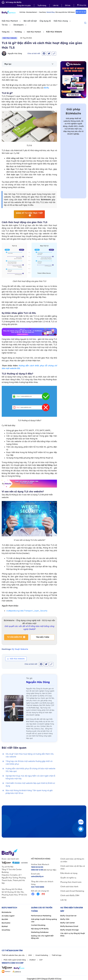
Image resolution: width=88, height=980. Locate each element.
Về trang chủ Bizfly (12, 2)
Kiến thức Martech (10, 21)
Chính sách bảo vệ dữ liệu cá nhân (73, 867)
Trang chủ (6, 32)
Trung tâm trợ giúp (24, 5)
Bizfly (46, 88)
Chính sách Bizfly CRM (70, 895)
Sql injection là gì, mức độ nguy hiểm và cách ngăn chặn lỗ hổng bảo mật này (30, 777)
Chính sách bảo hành (69, 887)
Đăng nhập (82, 5)
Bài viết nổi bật (30, 21)
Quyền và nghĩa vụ (68, 878)
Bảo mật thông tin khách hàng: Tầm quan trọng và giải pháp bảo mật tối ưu (29, 792)
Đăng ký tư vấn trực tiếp (29, 213)
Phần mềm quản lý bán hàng (15, 960)
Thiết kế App (57, 955)
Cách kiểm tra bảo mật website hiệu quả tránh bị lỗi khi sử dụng (30, 784)
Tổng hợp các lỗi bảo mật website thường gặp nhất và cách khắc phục (29, 763)
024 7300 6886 (38, 887)
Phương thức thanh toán (71, 882)
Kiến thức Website (10, 38)
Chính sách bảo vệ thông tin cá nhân (72, 860)
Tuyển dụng (42, 5)
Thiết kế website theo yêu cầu (13, 955)
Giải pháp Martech (32, 12)
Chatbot (32, 960)
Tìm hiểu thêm (43, 637)
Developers (18, 25)
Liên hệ (56, 5)
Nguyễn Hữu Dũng (12, 53)
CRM (30, 955)
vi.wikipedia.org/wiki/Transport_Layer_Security (27, 611)
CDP (41, 960)
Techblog (18, 32)
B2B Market (71, 12)
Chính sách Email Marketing (72, 891)
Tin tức (5, 25)
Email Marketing (42, 955)
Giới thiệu (22, 12)
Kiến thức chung (61, 21)
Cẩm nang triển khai (61, 12)
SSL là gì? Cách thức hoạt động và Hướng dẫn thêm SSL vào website (30, 755)
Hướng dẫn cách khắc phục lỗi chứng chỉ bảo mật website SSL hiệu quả (30, 770)
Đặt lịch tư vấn (81, 12)
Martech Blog (51, 12)
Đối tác (68, 5)
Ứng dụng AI (45, 21)
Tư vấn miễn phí (15, 637)
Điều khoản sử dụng (69, 873)
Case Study (42, 12)
